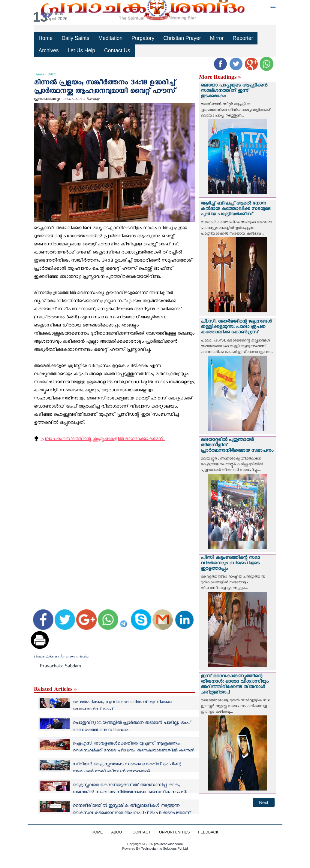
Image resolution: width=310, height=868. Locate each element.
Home (45, 38)
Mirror (216, 38)
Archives (48, 50)
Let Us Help (81, 50)
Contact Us (117, 50)
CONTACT (142, 832)
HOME (97, 832)
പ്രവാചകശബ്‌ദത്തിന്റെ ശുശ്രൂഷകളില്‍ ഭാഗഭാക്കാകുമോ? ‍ (103, 440)
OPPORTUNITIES (175, 832)
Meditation (110, 38)
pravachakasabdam (168, 844)
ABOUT (118, 832)
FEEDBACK (208, 832)
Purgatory (142, 38)
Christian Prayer (181, 38)
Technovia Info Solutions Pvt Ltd (164, 848)
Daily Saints (75, 38)
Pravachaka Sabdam (60, 667)
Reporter (242, 38)
